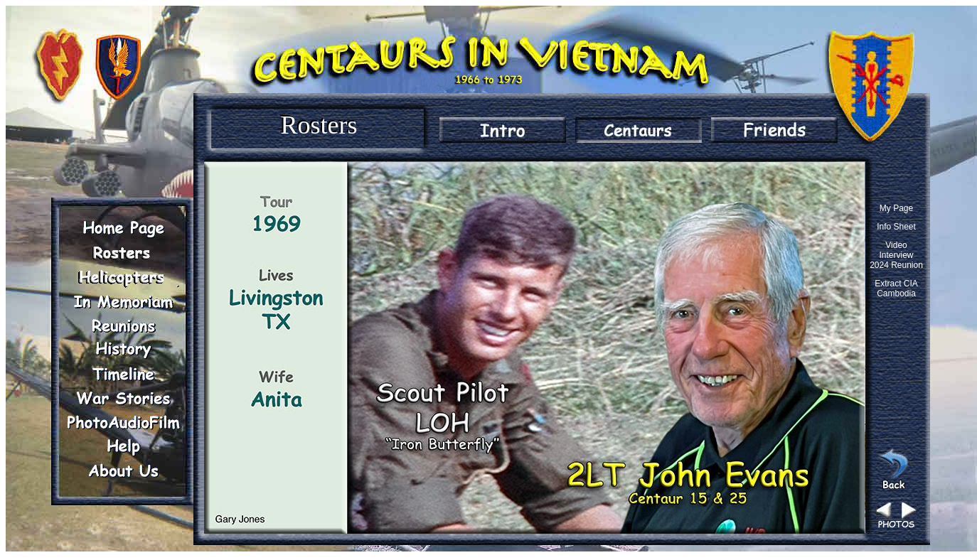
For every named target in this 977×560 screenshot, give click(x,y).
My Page (896, 208)
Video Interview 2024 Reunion (896, 255)
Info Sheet (896, 227)
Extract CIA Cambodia (896, 289)
